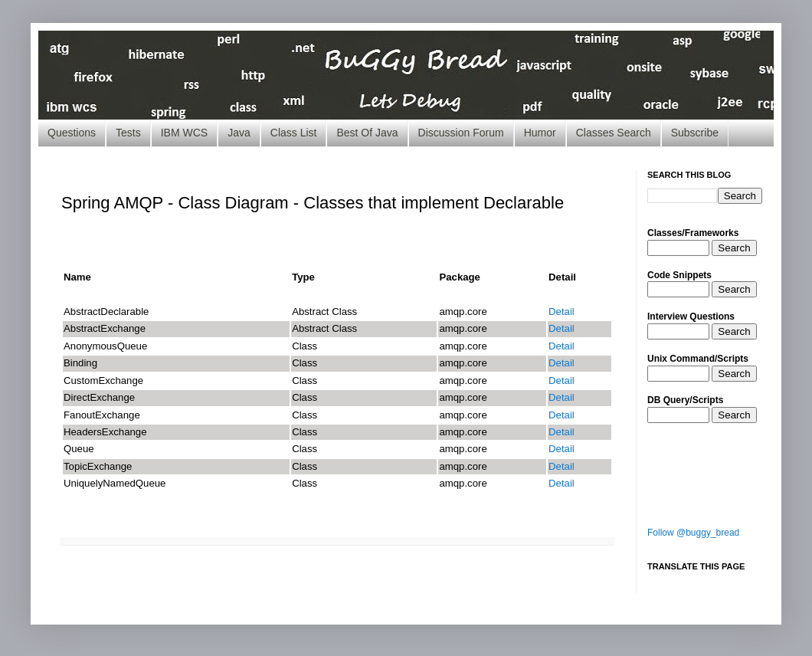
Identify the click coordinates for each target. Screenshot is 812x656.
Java (239, 133)
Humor (540, 133)
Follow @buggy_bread (693, 533)
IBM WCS (184, 133)
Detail (562, 312)
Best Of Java (367, 133)
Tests (128, 133)
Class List (294, 133)
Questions (72, 133)
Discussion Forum (461, 133)
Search (734, 248)
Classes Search (614, 133)
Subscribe (695, 133)
